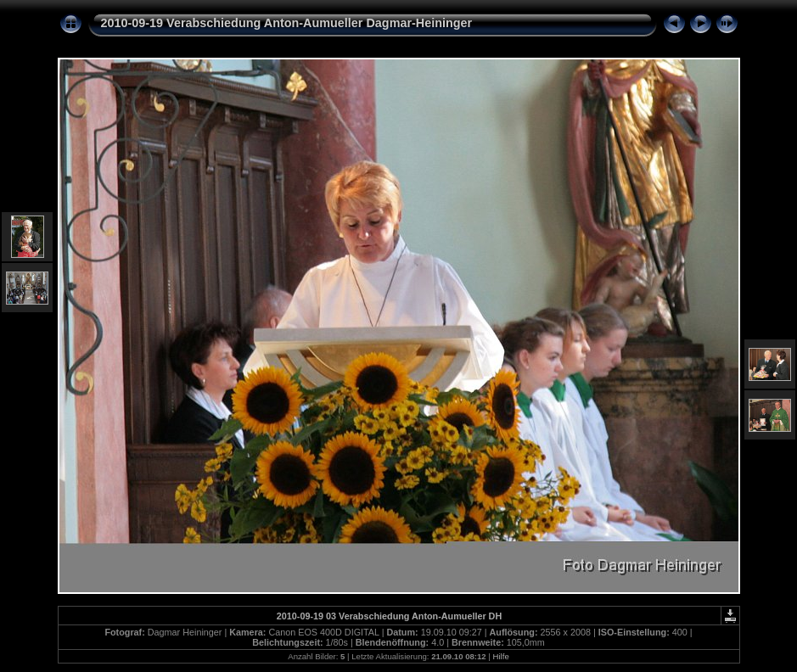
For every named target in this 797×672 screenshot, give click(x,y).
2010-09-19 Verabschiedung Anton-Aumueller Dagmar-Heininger (287, 23)
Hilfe (501, 656)
